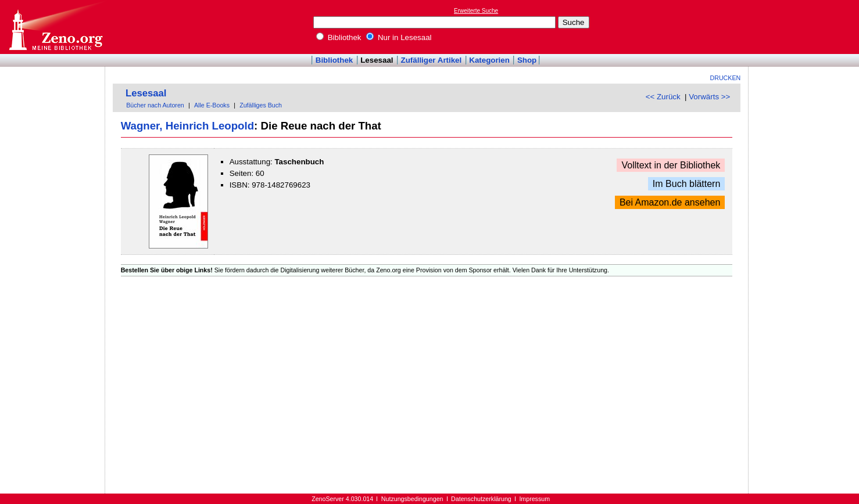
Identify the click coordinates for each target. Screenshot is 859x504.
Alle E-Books (212, 105)
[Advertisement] (806, 27)
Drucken (726, 78)
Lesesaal (377, 60)
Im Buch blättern (687, 184)
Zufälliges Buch (261, 105)
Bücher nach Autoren (155, 105)
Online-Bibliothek (55, 27)
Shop (527, 60)
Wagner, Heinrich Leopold (187, 126)
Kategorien (489, 60)
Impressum (534, 499)
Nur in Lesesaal (399, 37)
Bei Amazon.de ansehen (670, 202)
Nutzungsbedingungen (412, 499)
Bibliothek (339, 37)
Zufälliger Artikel (432, 60)
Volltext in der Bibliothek (671, 165)
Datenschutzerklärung (481, 499)
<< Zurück (663, 97)
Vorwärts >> (709, 97)
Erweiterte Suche (476, 11)
